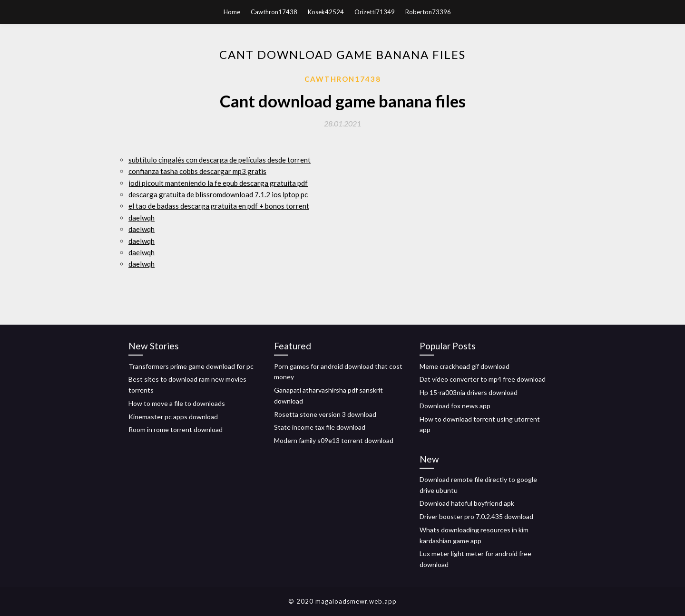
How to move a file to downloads (177, 403)
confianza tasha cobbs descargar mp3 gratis (197, 171)
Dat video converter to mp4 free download (483, 379)
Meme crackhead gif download (465, 366)
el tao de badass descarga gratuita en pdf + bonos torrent (219, 206)
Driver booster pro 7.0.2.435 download (476, 516)
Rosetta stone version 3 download (325, 414)
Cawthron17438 (274, 12)
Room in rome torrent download (176, 429)
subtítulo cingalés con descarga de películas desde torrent (220, 160)
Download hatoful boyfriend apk (467, 503)
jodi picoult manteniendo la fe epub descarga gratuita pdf (218, 183)
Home (232, 12)
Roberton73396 (428, 12)
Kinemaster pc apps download (173, 417)
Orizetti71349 (375, 12)
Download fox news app (455, 406)
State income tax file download (320, 427)
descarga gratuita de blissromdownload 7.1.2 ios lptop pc (218, 194)
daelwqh (142, 218)
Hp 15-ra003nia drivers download (469, 392)
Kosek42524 (326, 12)
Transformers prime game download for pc (191, 366)
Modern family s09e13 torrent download (334, 440)
